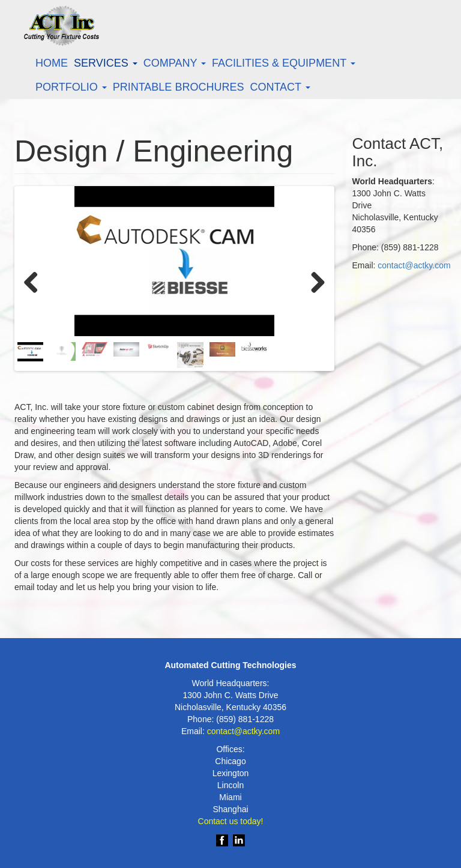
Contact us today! (231, 821)
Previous (35, 281)
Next (313, 281)
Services (106, 63)
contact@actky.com (414, 265)
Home (52, 63)
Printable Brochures (179, 87)
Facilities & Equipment (284, 63)
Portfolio (71, 87)
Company (175, 63)
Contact (280, 87)
